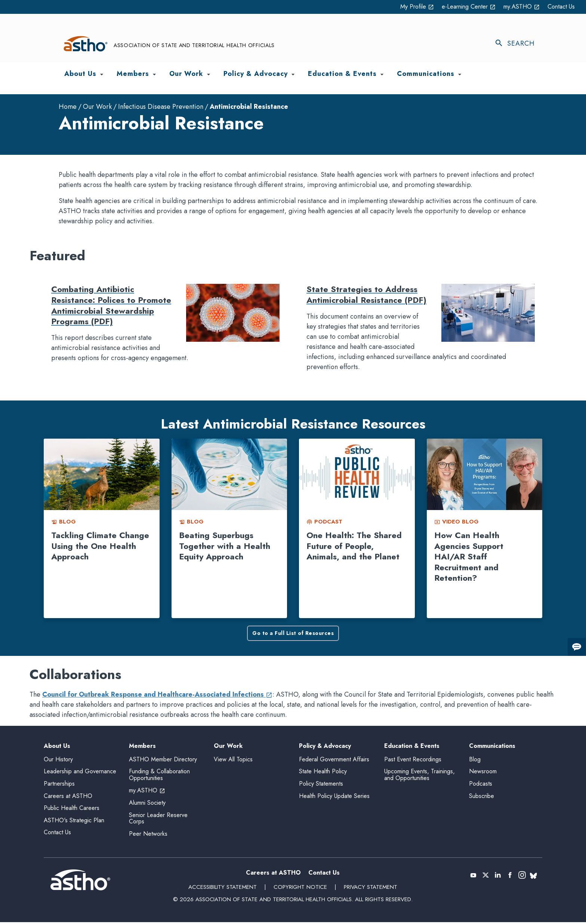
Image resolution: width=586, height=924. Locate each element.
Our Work (97, 107)
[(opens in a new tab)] (473, 877)
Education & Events (412, 747)
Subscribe (482, 797)
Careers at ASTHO (68, 797)
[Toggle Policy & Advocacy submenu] (293, 75)
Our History (58, 761)
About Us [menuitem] (80, 74)
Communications (492, 747)
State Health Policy (323, 773)
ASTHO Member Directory (163, 761)
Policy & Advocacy (325, 747)
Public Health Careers (72, 810)
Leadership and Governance (80, 773)
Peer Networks (148, 835)
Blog (475, 761)
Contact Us (559, 7)
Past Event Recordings (413, 761)
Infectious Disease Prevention (161, 107)
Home (68, 107)
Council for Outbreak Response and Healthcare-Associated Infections (157, 695)
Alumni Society (147, 804)
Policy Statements (321, 785)
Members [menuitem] (133, 74)
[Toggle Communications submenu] (460, 75)
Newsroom (483, 773)
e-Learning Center (458, 7)
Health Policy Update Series (334, 797)
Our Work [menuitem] (186, 74)
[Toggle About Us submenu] (102, 75)
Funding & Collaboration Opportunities (159, 776)
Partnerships (59, 785)
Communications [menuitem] (426, 74)
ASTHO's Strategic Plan (74, 822)
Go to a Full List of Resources (293, 633)
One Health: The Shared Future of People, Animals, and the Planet (354, 546)
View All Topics (233, 759)
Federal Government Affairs (334, 761)
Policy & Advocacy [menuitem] (256, 74)
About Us (57, 747)
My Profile (400, 7)
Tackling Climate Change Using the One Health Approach (100, 546)
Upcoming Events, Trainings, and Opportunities (420, 776)
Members (142, 747)
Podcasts (481, 785)
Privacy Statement (370, 889)
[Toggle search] (518, 44)
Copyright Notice (300, 889)
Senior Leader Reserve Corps (158, 820)
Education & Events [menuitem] (342, 74)
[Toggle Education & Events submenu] (382, 75)
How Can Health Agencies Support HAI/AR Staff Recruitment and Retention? (469, 556)
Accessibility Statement (223, 889)
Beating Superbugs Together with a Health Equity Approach (225, 546)
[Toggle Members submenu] (154, 75)
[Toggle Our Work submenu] (209, 75)
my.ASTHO (516, 7)
